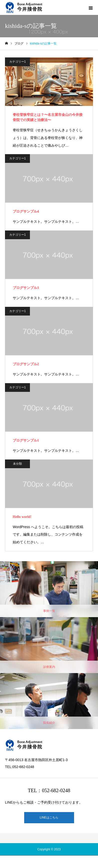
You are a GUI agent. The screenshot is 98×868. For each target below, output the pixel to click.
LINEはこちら (49, 818)
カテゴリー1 (18, 62)
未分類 (17, 464)
